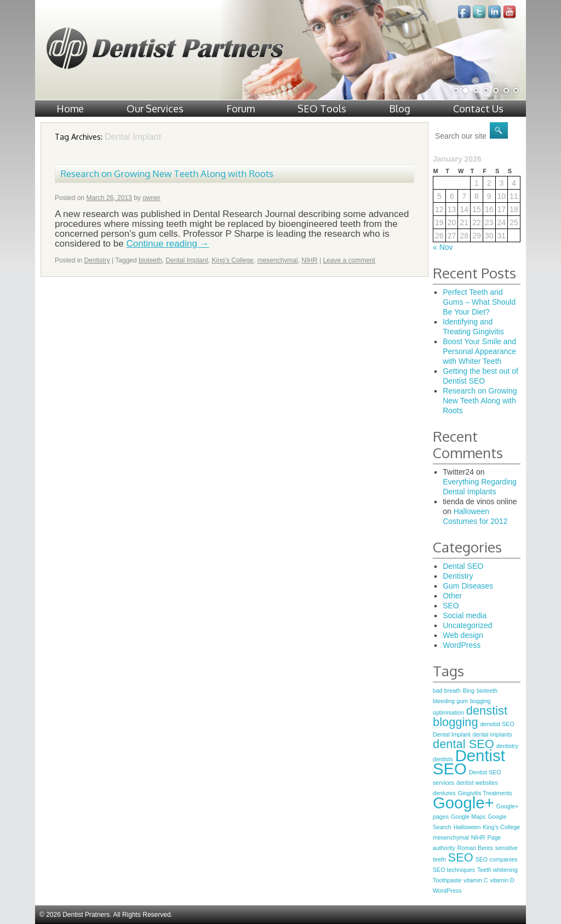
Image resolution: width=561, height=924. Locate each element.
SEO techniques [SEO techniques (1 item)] (454, 870)
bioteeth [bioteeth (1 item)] (487, 691)
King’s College (233, 260)
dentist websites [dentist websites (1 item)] (477, 783)
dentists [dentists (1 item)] (443, 759)
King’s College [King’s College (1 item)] (501, 827)
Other (452, 596)
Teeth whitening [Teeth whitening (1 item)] (497, 870)
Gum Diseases (468, 586)
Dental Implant (187, 260)
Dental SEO (463, 566)
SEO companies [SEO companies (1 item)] (497, 859)
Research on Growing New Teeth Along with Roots (167, 173)
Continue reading (167, 244)
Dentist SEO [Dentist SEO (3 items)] (469, 762)
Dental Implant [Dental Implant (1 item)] (452, 734)
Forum (241, 109)
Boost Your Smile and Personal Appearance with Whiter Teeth (479, 351)
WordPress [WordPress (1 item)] (447, 891)
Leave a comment (349, 260)
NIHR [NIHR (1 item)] (478, 837)
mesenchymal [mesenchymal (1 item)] (451, 837)
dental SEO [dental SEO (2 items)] (463, 744)
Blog (400, 109)
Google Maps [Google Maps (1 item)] (468, 817)
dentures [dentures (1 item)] (444, 793)
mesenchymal (278, 260)
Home (70, 109)
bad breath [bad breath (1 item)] (447, 691)
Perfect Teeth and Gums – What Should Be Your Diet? (479, 302)
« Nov (443, 247)
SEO (451, 606)
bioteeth (150, 260)
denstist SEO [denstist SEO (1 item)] (497, 724)
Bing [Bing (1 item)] (469, 691)
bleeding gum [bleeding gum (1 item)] (450, 701)
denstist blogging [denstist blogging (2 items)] (470, 716)
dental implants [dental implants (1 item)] (493, 734)
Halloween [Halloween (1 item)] (467, 827)
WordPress (462, 645)
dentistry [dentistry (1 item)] (507, 746)
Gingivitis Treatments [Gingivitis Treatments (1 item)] (485, 793)
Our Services (155, 109)
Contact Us (478, 109)
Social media (465, 615)
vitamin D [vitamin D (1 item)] (502, 880)
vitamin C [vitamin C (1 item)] (476, 880)
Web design (463, 635)
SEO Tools (322, 109)
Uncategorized (467, 625)
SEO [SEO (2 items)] (461, 857)
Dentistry (97, 260)
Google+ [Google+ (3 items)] (463, 803)
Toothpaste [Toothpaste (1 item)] (447, 880)
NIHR (309, 260)
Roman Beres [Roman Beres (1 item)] (475, 848)
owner (151, 198)
